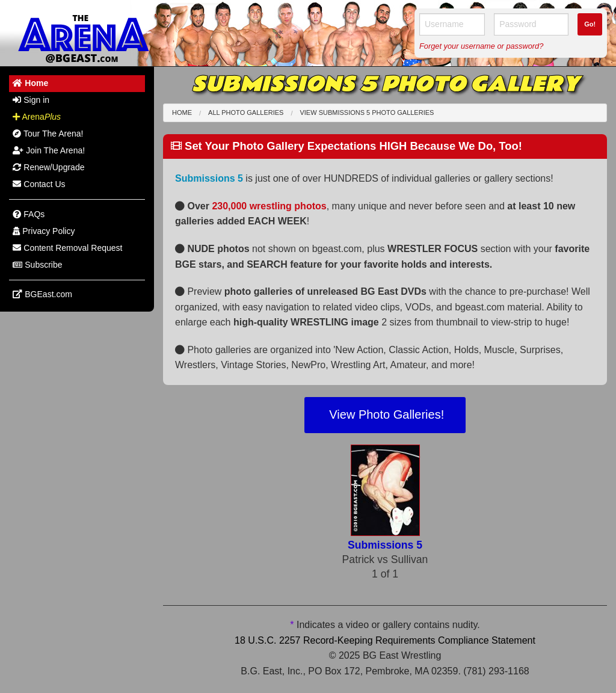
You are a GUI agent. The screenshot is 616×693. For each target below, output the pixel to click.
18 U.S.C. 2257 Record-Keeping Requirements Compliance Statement (385, 640)
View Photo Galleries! (385, 414)
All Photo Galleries (246, 112)
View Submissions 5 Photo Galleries (367, 112)
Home (182, 112)
